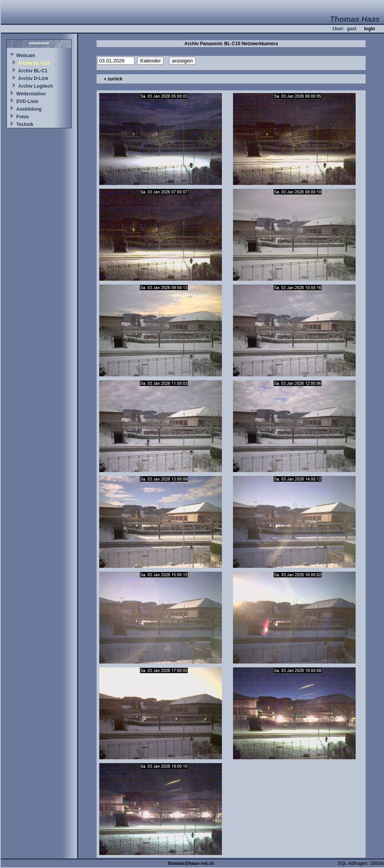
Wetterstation (31, 94)
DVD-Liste (27, 101)
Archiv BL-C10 (34, 63)
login (370, 29)
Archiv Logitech (36, 86)
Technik (25, 124)
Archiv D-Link (33, 78)
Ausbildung (29, 109)
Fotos (23, 117)
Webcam (26, 56)
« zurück (113, 79)
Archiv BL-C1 (33, 71)
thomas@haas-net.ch (191, 863)
